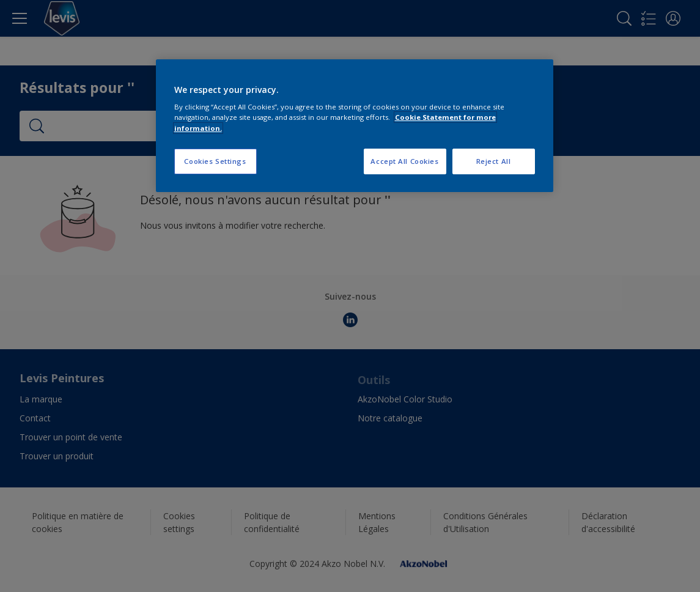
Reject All (494, 161)
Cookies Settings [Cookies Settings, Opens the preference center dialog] (215, 161)
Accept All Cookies (404, 161)
